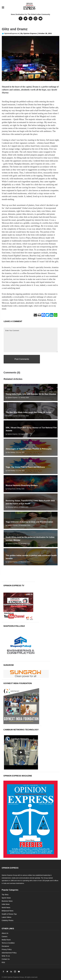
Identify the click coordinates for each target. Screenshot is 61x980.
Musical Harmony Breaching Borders (22, 485)
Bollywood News (8, 911)
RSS (3, 962)
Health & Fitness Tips (9, 914)
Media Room (6, 940)
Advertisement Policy (9, 953)
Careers (5, 937)
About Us (5, 933)
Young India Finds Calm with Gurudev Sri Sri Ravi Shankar (31, 394)
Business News (7, 901)
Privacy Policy (7, 949)
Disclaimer (5, 946)
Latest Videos (7, 917)
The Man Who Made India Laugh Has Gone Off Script (28, 412)
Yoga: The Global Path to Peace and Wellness (25, 467)
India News (6, 904)
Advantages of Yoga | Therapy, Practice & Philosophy (29, 449)
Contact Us (6, 959)
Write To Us (6, 956)
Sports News (6, 898)
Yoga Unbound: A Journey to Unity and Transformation (29, 522)
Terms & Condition (8, 943)
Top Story (5, 895)
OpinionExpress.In (11, 33)
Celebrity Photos (8, 920)
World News (6, 908)
